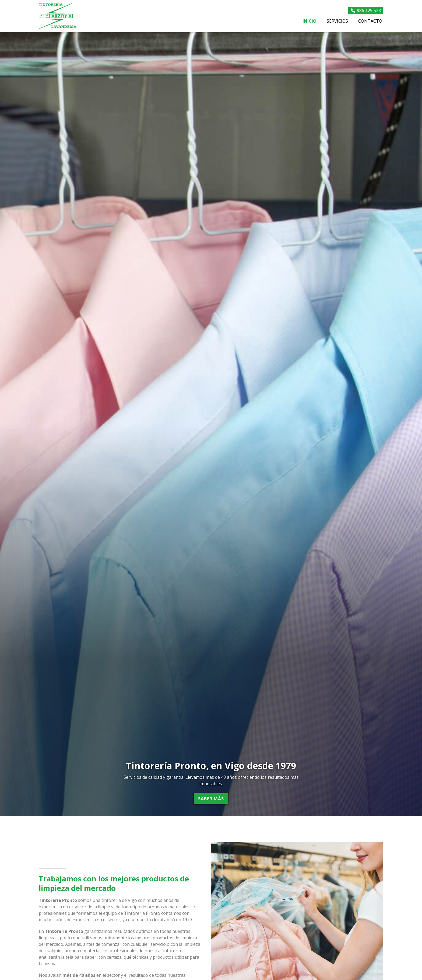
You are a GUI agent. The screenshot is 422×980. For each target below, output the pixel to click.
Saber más (211, 799)
